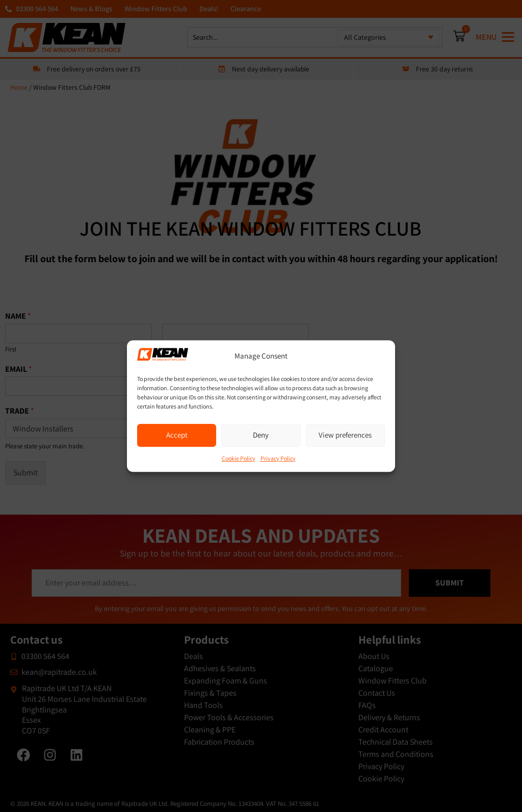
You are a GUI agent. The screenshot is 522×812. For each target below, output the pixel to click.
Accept (177, 435)
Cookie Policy (239, 458)
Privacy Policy (278, 458)
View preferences (345, 435)
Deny (261, 435)
